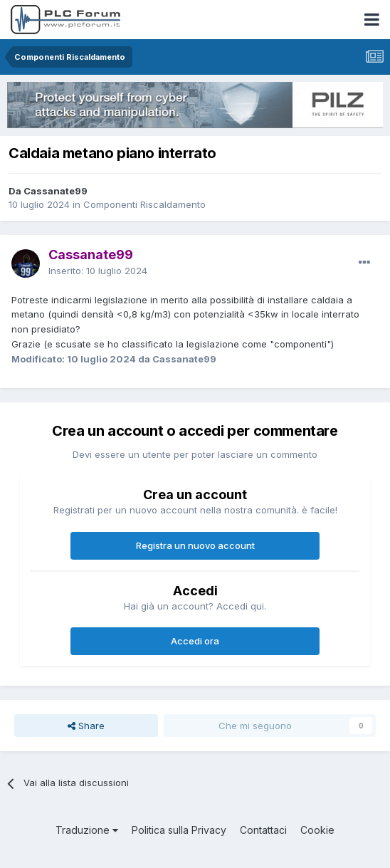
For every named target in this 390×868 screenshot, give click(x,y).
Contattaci (263, 830)
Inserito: (98, 271)
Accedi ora (195, 641)
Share (86, 726)
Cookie (317, 830)
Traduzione (87, 830)
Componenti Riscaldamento (144, 204)
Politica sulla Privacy (179, 830)
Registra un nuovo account (195, 545)
